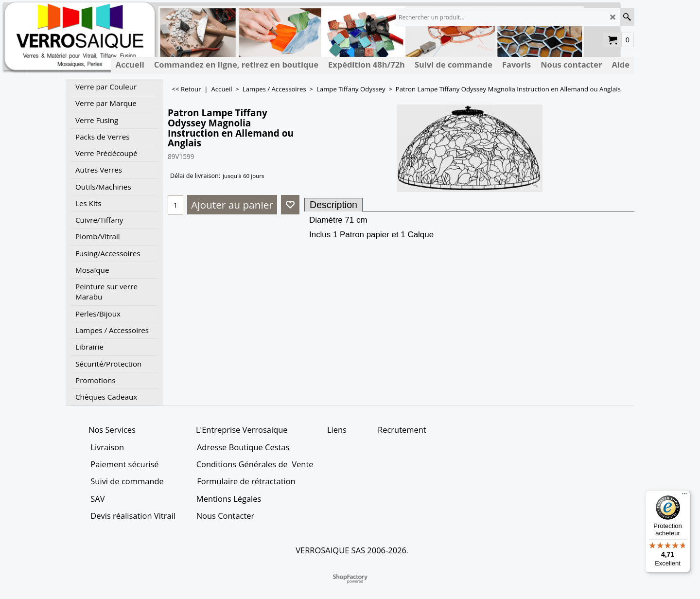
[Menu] (684, 496)
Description (333, 205)
